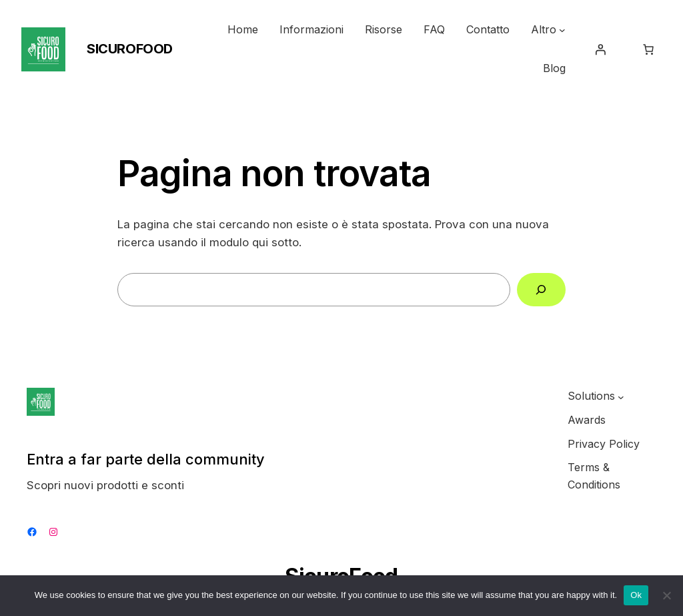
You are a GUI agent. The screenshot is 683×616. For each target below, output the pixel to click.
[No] (666, 595)
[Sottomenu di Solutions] (621, 396)
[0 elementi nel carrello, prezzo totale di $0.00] (648, 49)
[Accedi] (600, 49)
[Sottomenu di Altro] (562, 30)
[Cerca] (541, 290)
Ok (636, 595)
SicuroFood (130, 49)
